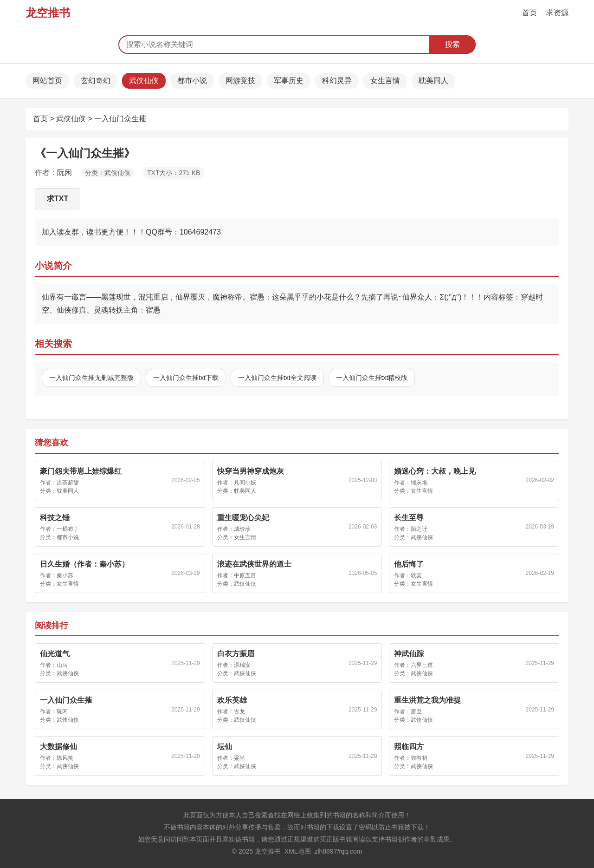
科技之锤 (55, 518)
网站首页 (47, 81)
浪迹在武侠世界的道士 (254, 564)
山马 (62, 665)
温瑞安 (242, 665)
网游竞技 (240, 81)
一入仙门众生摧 (120, 119)
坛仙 (225, 747)
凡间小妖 (245, 483)
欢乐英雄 (232, 700)
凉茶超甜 (68, 483)
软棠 (416, 575)
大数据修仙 (58, 747)
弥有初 (419, 758)
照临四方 (409, 747)
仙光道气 (55, 654)
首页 (529, 13)
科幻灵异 (337, 81)
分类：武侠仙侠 (108, 173)
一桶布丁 (68, 529)
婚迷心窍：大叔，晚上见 (435, 471)
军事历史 (289, 81)
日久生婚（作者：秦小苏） (84, 564)
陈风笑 (65, 758)
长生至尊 (409, 518)
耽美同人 (433, 81)
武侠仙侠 (144, 81)
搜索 (452, 44)
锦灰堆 (419, 483)
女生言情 (385, 81)
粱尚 (239, 758)
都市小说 (192, 81)
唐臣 (416, 711)
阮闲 (65, 173)
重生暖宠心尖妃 (243, 518)
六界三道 (422, 665)
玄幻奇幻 (96, 81)
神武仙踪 (409, 654)
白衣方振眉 (236, 654)
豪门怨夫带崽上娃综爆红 (81, 471)
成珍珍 (242, 529)
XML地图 (298, 851)
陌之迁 (419, 529)
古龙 (239, 711)
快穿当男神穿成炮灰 (251, 471)
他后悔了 (409, 564)
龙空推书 (48, 13)
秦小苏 (65, 575)
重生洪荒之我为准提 (427, 700)
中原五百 (245, 575)
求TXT (58, 199)
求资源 (557, 13)
